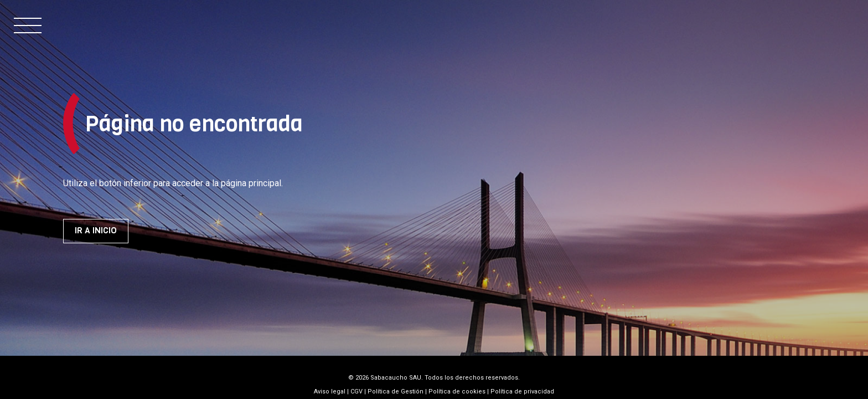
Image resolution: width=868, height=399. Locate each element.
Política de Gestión (396, 392)
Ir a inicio (96, 231)
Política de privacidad (522, 392)
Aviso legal (330, 392)
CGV (356, 392)
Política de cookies (457, 392)
